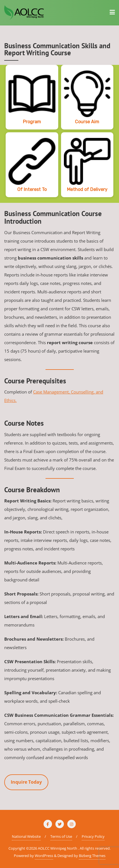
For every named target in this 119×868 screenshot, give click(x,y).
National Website (26, 836)
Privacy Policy (93, 836)
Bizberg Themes (92, 856)
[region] (59, 134)
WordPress (44, 856)
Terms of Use (61, 836)
